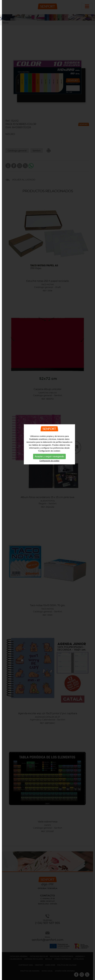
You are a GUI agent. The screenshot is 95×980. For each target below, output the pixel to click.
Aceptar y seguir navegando (49, 423)
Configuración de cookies (49, 427)
